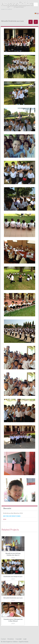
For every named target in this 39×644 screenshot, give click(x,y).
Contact (3, 639)
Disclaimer (11, 639)
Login (25, 639)
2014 (5, 519)
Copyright (19, 639)
